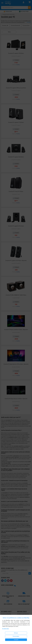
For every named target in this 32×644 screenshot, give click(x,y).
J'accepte (16, 640)
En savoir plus (5, 629)
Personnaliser (16, 636)
